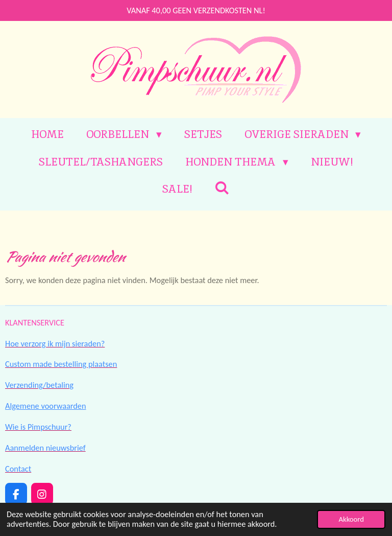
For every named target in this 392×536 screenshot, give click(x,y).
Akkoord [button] (351, 519)
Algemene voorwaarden (46, 406)
